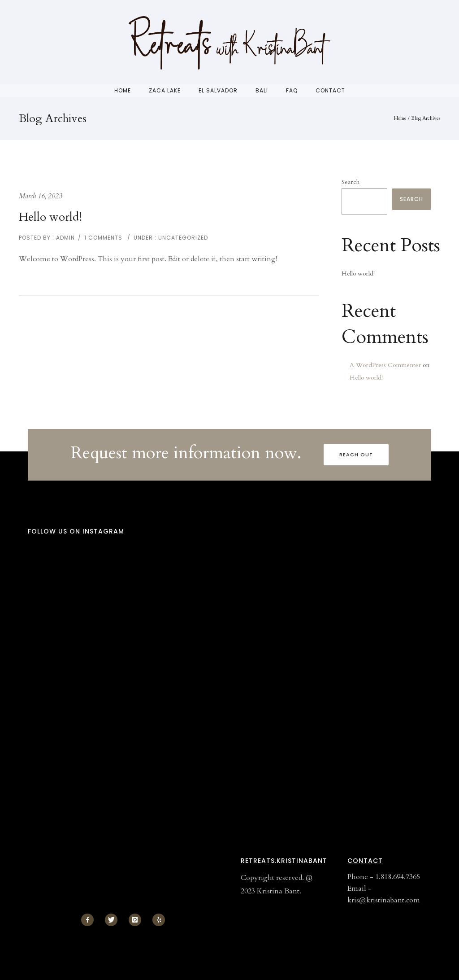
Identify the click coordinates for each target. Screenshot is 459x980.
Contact (330, 90)
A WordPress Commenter (385, 365)
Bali (262, 90)
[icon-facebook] (90, 920)
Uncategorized (182, 238)
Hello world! (50, 217)
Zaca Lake (165, 90)
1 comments (103, 238)
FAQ (292, 90)
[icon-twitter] (113, 920)
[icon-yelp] (159, 920)
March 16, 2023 (41, 196)
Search (351, 182)
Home (123, 90)
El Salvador (218, 90)
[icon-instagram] (137, 920)
